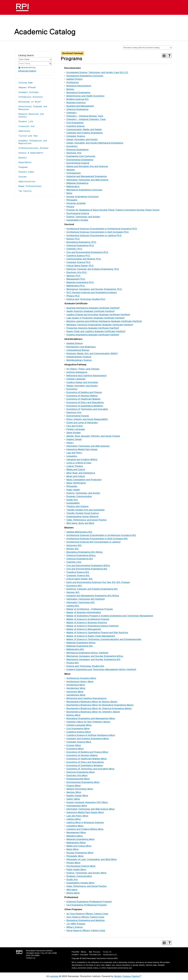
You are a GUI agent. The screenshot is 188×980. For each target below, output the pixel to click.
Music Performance (76, 483)
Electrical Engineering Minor (81, 772)
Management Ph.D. (76, 279)
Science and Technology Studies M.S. (85, 666)
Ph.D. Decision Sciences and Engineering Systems (92, 292)
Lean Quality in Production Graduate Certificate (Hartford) (95, 318)
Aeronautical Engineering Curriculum (85, 76)
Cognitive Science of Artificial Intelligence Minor (91, 735)
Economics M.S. (74, 586)
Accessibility (110, 955)
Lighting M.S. (73, 606)
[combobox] (147, 48)
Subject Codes (26, 172)
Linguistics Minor (75, 826)
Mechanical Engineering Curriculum (84, 190)
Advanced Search (27, 71)
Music (69, 193)
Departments (25, 162)
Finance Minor (74, 786)
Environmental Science (78, 163)
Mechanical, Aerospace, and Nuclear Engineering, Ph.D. (94, 289)
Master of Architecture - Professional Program (90, 609)
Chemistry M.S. (74, 562)
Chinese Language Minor (79, 725)
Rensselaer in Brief (30, 102)
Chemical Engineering (77, 109)
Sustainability (73, 503)
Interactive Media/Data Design (82, 449)
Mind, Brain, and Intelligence (81, 473)
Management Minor (76, 832)
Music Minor (73, 849)
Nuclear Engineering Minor (80, 853)
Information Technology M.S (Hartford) (86, 599)
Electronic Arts (74, 153)
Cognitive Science (75, 126)
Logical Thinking (75, 466)
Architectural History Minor (80, 681)
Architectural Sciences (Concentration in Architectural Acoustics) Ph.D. (102, 229)
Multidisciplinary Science (79, 360)
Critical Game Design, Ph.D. (80, 266)
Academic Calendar (29, 92)
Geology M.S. (73, 592)
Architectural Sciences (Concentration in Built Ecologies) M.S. (97, 539)
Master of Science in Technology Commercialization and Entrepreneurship (104, 639)
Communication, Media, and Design (84, 129)
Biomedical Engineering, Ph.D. (81, 242)
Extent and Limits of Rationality (82, 423)
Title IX (107, 952)
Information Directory (31, 97)
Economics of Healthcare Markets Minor (87, 759)
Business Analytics (76, 103)
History (70, 443)
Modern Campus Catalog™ (128, 976)
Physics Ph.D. (73, 296)
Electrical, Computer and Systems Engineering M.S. (92, 589)
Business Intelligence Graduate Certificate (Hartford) (93, 308)
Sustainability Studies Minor (80, 883)
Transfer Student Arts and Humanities (85, 510)
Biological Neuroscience (79, 86)
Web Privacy (95, 952)
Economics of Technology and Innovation (87, 409)
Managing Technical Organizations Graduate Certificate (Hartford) (100, 325)
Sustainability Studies (77, 220)
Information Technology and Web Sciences (88, 446)
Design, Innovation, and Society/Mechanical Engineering (95, 143)
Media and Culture (76, 469)
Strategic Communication (79, 496)
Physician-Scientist (76, 203)
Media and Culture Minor (79, 846)
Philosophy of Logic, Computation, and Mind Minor (92, 859)
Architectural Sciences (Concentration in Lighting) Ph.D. (94, 235)
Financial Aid (26, 126)
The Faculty (25, 191)
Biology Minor (73, 715)
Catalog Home (26, 83)
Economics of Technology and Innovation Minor (90, 769)
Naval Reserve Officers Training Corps (86, 930)
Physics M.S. (73, 663)
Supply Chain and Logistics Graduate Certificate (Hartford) (96, 331)
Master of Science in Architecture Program (88, 619)
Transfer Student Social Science (83, 513)
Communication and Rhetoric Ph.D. (84, 259)
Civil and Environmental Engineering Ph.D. (87, 252)
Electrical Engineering (77, 150)
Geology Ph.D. (73, 276)
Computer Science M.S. (78, 575)
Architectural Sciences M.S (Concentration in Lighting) (93, 542)
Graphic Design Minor (77, 796)
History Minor (73, 799)
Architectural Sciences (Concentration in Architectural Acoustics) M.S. (101, 535)
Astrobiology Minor (76, 688)
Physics (70, 207)
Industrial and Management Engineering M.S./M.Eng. (93, 596)
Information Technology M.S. (81, 602)
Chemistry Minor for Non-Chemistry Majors (88, 722)
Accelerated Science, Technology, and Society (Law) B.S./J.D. (97, 72)
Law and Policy (74, 453)
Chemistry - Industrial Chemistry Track (86, 119)
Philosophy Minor (75, 856)
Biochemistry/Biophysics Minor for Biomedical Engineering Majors (100, 705)
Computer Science (76, 136)
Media (84, 952)
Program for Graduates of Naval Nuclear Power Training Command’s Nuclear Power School (113, 210)
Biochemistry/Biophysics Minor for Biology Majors (92, 702)
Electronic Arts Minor (77, 775)
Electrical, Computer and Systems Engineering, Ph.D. (93, 269)
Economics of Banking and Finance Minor (87, 752)
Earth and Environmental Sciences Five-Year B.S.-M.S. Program (98, 582)
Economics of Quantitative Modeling (85, 406)
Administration (27, 181)
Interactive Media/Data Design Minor (85, 812)
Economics (72, 146)
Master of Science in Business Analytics (87, 622)
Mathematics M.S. (75, 649)
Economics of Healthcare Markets (83, 399)
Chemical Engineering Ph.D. (80, 245)
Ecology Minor (74, 745)
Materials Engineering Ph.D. (80, 282)
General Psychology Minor (80, 789)
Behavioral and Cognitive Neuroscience (86, 376)
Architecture (73, 82)
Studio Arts (72, 500)
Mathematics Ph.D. (76, 286)
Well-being (72, 890)
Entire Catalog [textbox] (24, 59)
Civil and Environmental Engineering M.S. (87, 569)
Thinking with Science (77, 506)
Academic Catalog (45, 32)
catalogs (54, 976)
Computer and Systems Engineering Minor (88, 739)
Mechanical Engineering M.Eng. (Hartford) (87, 653)
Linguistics (72, 456)
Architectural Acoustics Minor (81, 678)
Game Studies (73, 433)
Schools (23, 158)
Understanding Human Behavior (83, 516)
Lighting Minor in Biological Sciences (85, 822)
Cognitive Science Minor (79, 732)
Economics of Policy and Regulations (85, 402)
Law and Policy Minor (77, 816)
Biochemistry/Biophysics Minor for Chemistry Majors (93, 712)
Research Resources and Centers (31, 115)
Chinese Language (76, 379)
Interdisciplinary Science (79, 357)
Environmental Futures (78, 416)
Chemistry (72, 113)
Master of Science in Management (84, 629)
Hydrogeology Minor (77, 806)
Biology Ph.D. (73, 239)
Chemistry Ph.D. (74, 249)
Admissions (24, 131)
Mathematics (73, 186)
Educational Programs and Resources (33, 108)
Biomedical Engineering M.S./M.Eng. (85, 552)
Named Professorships (30, 186)
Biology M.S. (73, 549)
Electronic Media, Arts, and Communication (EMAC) (92, 353)
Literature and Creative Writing (82, 459)
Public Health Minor (76, 869)
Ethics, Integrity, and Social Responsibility (87, 419)
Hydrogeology (74, 173)
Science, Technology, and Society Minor (86, 873)
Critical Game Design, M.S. (80, 579)
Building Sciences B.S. (78, 99)
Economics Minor (75, 749)
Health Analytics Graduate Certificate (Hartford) (90, 311)
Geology (71, 170)
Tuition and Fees (28, 136)
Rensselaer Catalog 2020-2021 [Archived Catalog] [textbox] (141, 48)
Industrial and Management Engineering (87, 176)
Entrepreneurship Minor (78, 779)
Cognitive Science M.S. (78, 572)
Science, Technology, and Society (83, 217)
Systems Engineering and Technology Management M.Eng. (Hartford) (101, 669)
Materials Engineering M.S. (80, 646)
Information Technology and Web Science (87, 180)
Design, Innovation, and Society (82, 139)
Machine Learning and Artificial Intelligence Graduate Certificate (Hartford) (104, 321)
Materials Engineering (77, 183)
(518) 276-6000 (33, 955)
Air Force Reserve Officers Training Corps (87, 914)
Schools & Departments (31, 153)
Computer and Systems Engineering (85, 133)
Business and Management (80, 106)
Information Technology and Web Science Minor (91, 809)
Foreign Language (76, 429)
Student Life (26, 122)
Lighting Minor (74, 819)
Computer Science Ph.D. (79, 262)
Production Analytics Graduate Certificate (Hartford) (93, 328)
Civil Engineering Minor (78, 729)
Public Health (73, 490)
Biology (70, 89)
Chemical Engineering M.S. (80, 559)
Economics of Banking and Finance (84, 392)
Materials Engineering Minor (81, 839)
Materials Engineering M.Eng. (81, 643)
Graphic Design (74, 439)
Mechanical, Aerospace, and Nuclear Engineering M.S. (94, 659)
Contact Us (31, 958)
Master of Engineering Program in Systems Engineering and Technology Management (110, 616)
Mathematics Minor (76, 843)
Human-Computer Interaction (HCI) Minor (87, 802)
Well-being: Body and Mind (80, 523)
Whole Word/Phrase (28, 68)
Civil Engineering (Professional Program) (87, 905)
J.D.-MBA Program (76, 924)
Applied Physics (74, 79)
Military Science (75, 927)
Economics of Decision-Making (82, 396)
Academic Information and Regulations (33, 142)
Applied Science (75, 343)
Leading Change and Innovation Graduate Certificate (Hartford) (98, 315)
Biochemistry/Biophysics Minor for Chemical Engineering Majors (99, 708)
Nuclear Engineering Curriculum (83, 197)
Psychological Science (78, 213)
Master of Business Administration (84, 612)
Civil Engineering (75, 123)
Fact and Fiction (75, 426)
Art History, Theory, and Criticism (83, 369)
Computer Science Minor (79, 742)
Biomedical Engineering (78, 93)
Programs (23, 167)
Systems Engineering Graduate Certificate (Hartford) (93, 335)
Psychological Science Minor (81, 866)
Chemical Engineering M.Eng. (81, 555)
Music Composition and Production (84, 480)
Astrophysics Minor (76, 695)
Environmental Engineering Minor (83, 782)
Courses (23, 177)
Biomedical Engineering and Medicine (85, 920)
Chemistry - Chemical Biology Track (85, 116)
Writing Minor (73, 893)
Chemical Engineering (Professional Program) (89, 902)
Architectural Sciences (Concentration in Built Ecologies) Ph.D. (98, 232)
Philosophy (72, 200)
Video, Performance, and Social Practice (86, 520)
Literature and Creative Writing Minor (85, 829)
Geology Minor (74, 792)
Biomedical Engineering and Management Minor (91, 718)
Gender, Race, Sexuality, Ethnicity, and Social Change (93, 436)
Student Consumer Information (86, 955)
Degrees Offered (27, 87)
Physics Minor (73, 863)
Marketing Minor (75, 836)
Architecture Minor (76, 685)
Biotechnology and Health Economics (85, 96)
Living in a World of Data (79, 463)
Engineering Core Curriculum (81, 156)
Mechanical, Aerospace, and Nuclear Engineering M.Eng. (95, 656)
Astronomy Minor (75, 692)
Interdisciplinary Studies (33, 148)
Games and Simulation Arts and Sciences (87, 166)
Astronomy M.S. (74, 545)
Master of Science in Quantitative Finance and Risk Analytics (97, 632)
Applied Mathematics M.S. (79, 532)
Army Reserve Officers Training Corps (85, 917)
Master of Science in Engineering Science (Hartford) (92, 626)
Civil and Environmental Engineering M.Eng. (88, 565)
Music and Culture (76, 476)
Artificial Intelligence (77, 372)
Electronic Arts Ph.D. (77, 272)
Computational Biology (78, 350)
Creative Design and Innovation (82, 382)
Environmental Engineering (80, 160)
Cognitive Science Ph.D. (78, 256)
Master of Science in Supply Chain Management (91, 636)
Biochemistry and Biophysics (81, 347)
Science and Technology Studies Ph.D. (86, 299)
